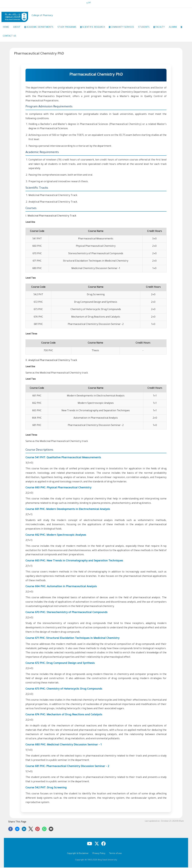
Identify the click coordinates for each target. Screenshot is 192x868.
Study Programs (69, 28)
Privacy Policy (99, 854)
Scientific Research (96, 28)
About (19, 28)
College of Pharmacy (42, 16)
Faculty (162, 28)
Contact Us (10, 37)
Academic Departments (40, 28)
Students (147, 28)
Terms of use (115, 854)
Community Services (124, 28)
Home (6, 28)
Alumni (177, 28)
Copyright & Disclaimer (78, 854)
